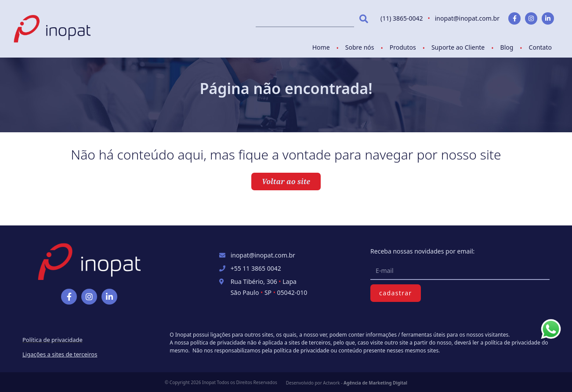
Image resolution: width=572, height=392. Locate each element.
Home (321, 47)
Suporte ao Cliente (458, 47)
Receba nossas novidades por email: (422, 251)
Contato (540, 47)
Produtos (403, 47)
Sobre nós (360, 47)
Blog (507, 47)
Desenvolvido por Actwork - (347, 383)
